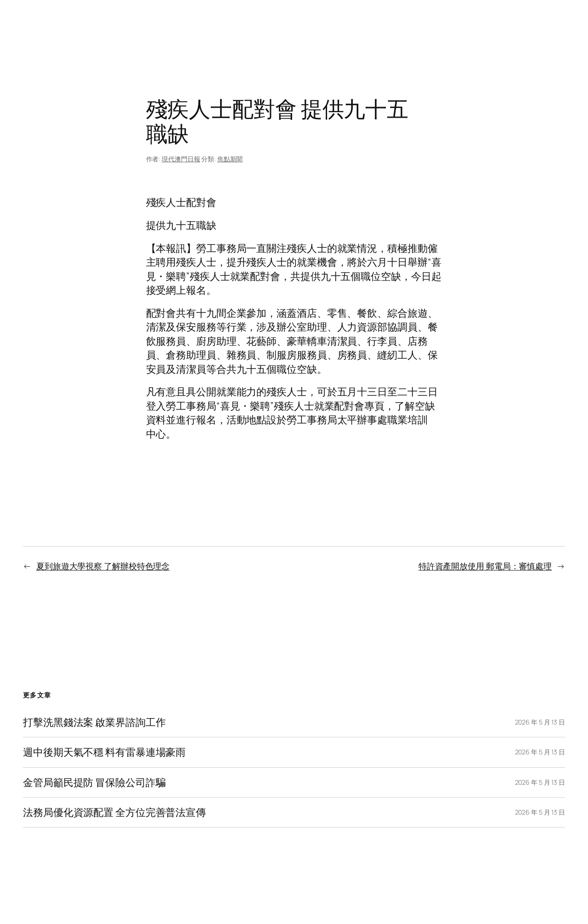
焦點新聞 (230, 159)
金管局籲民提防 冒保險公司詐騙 (94, 782)
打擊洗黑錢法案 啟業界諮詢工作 (94, 722)
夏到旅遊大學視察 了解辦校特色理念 (103, 566)
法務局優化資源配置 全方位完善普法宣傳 (114, 812)
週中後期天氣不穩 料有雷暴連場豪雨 (104, 752)
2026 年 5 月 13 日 (540, 722)
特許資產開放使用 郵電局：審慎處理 (485, 566)
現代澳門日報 (181, 159)
